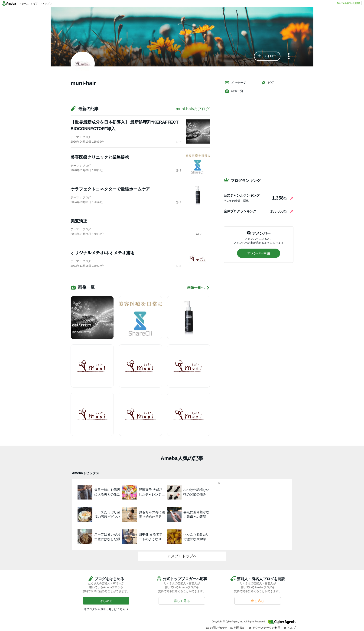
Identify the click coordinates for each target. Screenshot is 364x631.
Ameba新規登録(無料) (348, 3)
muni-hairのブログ (193, 109)
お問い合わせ (217, 628)
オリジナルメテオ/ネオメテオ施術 (102, 253)
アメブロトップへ (182, 556)
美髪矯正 (79, 221)
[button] (267, 56)
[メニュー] (289, 57)
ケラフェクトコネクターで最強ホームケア (110, 189)
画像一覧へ (198, 288)
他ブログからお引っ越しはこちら (104, 609)
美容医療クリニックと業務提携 (100, 157)
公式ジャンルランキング (242, 195)
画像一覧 (234, 91)
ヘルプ (290, 628)
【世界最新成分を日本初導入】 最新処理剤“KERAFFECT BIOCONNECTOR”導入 (125, 125)
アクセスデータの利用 (264, 628)
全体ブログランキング (240, 211)
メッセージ (236, 83)
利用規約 (238, 628)
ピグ (268, 83)
